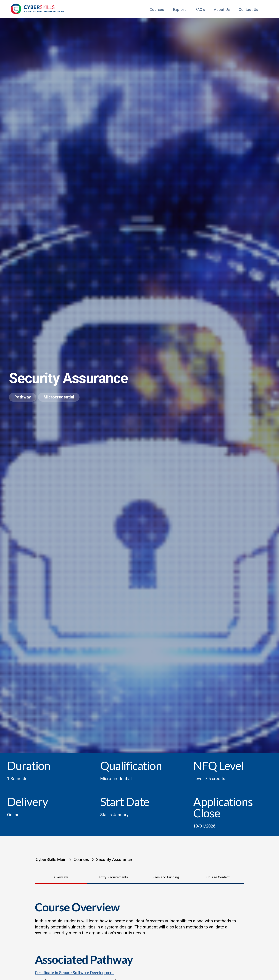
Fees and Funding (166, 877)
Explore (180, 10)
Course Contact (218, 877)
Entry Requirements (113, 877)
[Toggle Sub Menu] (167, 9)
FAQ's (200, 10)
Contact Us (249, 10)
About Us (222, 10)
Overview (61, 877)
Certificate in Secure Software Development (74, 973)
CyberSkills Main (51, 859)
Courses (157, 10)
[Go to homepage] (37, 9)
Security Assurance (114, 859)
